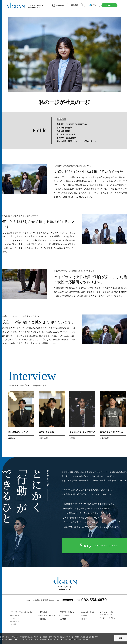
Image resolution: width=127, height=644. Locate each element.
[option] (21, 416)
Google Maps (67, 600)
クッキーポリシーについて (14, 640)
